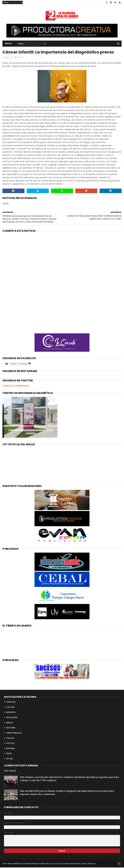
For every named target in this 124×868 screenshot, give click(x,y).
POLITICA (10, 744)
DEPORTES (11, 713)
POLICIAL (10, 739)
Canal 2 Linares (18, 364)
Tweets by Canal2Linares (16, 386)
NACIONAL (11, 728)
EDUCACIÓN (12, 718)
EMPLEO (10, 723)
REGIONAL (11, 749)
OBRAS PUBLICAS (14, 733)
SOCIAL (10, 759)
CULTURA (10, 708)
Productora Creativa (85, 864)
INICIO (8, 44)
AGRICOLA (11, 703)
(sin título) (10, 771)
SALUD (21, 58)
